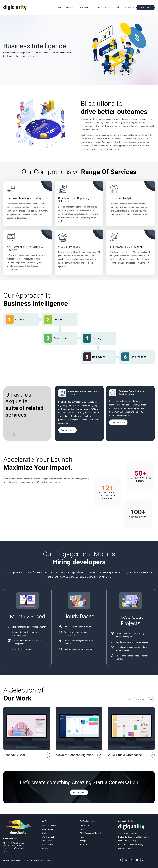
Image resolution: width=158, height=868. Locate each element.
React (82, 837)
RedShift (83, 844)
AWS (82, 829)
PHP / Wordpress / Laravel (90, 833)
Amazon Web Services (50, 826)
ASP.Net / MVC (86, 826)
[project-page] (48, 755)
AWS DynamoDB (48, 837)
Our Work (115, 7)
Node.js (83, 841)
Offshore (45, 833)
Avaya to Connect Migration (75, 755)
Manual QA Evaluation (127, 848)
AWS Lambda (47, 841)
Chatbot (45, 848)
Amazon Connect (48, 829)
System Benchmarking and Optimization (134, 837)
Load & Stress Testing (127, 841)
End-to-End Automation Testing (131, 845)
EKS (82, 848)
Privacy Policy (48, 860)
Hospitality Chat (14, 755)
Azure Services (47, 844)
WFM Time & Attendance (125, 755)
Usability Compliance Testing (130, 833)
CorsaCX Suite (101, 7)
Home (59, 7)
